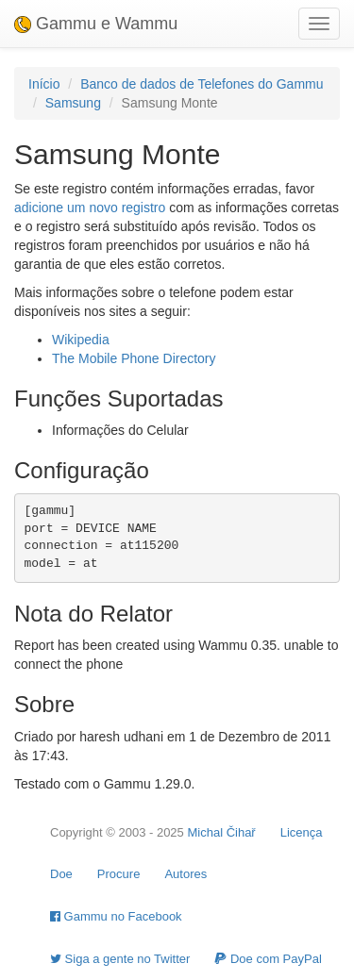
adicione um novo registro (90, 208)
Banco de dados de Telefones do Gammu (202, 84)
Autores (185, 874)
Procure (119, 874)
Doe (61, 874)
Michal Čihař (221, 832)
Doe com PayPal (268, 959)
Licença (302, 832)
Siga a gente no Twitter (120, 959)
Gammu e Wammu (96, 24)
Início (44, 84)
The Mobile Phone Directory (134, 358)
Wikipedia (81, 340)
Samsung (73, 103)
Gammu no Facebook (116, 916)
